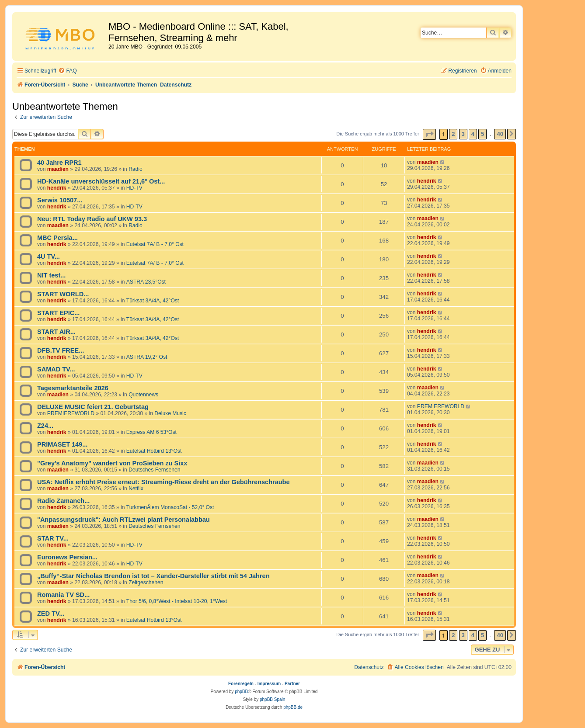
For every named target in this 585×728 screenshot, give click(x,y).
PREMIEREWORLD (71, 413)
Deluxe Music (170, 413)
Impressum (269, 684)
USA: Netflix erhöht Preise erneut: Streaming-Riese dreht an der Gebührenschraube (164, 482)
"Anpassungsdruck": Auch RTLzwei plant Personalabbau (124, 520)
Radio (136, 169)
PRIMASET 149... (62, 444)
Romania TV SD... (63, 595)
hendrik (57, 188)
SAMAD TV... (56, 369)
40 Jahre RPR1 (59, 163)
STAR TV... (53, 538)
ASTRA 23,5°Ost (146, 282)
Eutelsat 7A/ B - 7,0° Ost (155, 244)
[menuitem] (67, 71)
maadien (58, 169)
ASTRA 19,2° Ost (147, 357)
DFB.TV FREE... (61, 350)
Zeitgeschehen (146, 582)
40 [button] (500, 134)
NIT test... (51, 275)
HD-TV (134, 188)
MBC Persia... (57, 238)
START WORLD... (63, 294)
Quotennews (143, 395)
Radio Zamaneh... (63, 501)
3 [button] (463, 134)
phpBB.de (293, 707)
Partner (292, 684)
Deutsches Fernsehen (154, 470)
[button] (429, 134)
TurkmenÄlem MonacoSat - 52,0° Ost (170, 507)
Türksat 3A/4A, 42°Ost (153, 301)
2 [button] (453, 134)
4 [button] (473, 134)
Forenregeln (241, 684)
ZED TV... (51, 614)
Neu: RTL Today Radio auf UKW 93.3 (92, 219)
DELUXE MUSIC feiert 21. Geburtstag (93, 407)
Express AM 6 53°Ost (151, 432)
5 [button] (482, 134)
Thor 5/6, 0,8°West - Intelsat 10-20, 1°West (177, 601)
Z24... (45, 426)
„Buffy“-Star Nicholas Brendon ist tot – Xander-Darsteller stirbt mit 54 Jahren (153, 576)
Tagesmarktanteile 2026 (73, 388)
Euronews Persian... (67, 557)
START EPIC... (58, 313)
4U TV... (49, 257)
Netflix (136, 489)
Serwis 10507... (60, 200)
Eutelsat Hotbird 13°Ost (154, 451)
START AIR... (56, 332)
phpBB (241, 692)
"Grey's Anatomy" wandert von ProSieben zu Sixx (112, 463)
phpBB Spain (272, 699)
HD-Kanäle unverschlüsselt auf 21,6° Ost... (101, 181)
